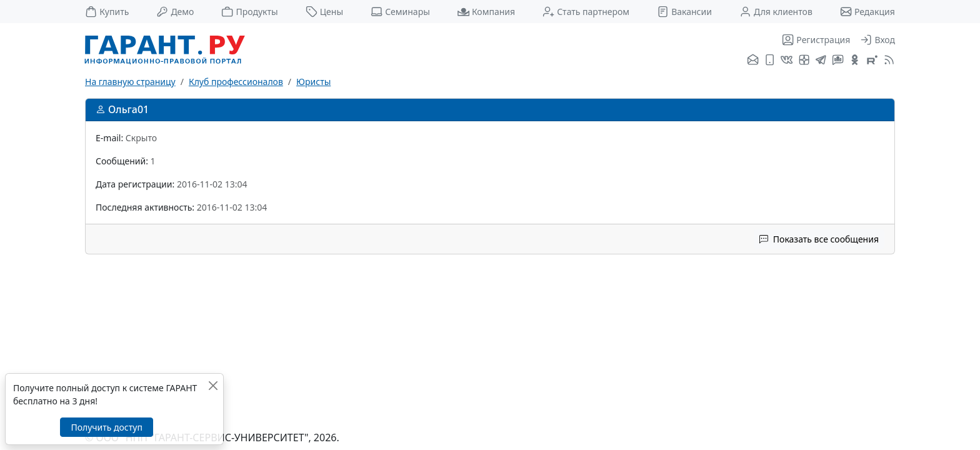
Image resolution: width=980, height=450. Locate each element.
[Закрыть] (213, 385)
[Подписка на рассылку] (753, 61)
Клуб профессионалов (236, 82)
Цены (325, 12)
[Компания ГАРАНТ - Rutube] (872, 61)
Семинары (400, 12)
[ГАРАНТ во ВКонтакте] (787, 61)
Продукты (249, 12)
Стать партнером (586, 12)
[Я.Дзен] (804, 61)
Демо (175, 12)
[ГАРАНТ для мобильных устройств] (770, 61)
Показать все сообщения (819, 239)
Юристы (313, 82)
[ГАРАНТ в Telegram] (821, 61)
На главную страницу (130, 82)
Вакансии (684, 12)
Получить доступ (106, 427)
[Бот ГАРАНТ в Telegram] (838, 61)
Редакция (867, 12)
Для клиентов (776, 12)
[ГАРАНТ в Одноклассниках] (855, 61)
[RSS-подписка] (888, 61)
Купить (107, 12)
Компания (486, 12)
